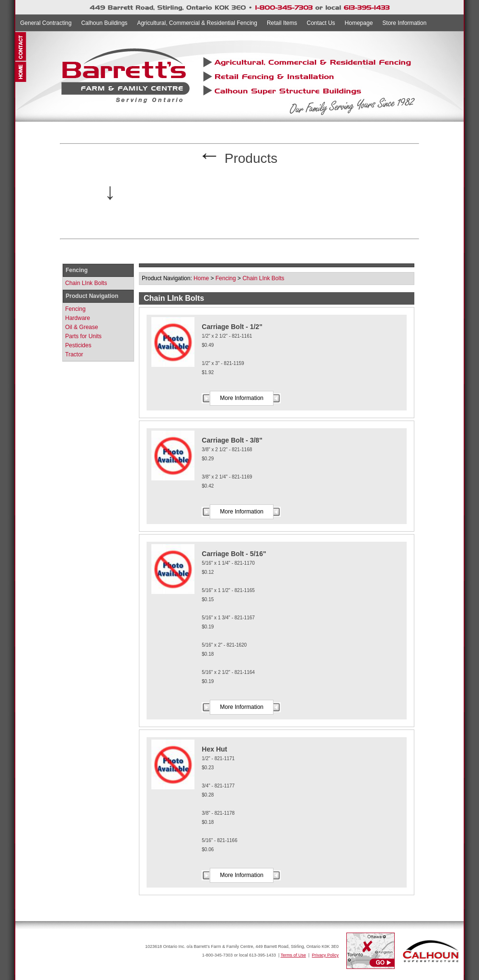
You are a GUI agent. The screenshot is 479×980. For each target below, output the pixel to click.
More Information (242, 398)
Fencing (75, 309)
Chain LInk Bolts (86, 283)
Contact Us (321, 23)
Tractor (74, 354)
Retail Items (282, 23)
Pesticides (78, 345)
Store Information (404, 23)
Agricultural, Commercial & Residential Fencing (197, 23)
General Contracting (46, 23)
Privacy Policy (325, 955)
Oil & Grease (82, 327)
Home (201, 278)
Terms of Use (293, 955)
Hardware (78, 318)
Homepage (359, 23)
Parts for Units (83, 336)
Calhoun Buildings (104, 23)
